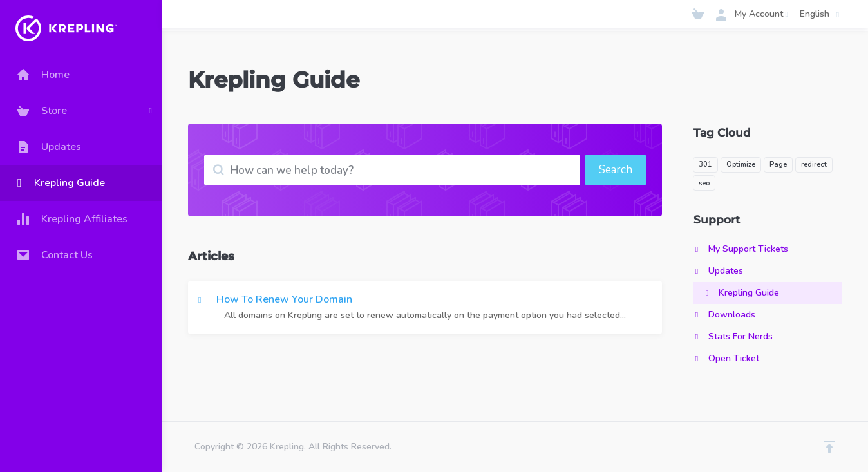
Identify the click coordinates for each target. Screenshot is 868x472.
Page (778, 165)
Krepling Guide (741, 293)
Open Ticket (726, 358)
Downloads (724, 315)
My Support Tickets (741, 249)
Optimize (741, 165)
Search (616, 170)
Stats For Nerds (733, 336)
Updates (718, 271)
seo (704, 183)
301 (705, 165)
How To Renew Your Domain (425, 308)
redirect (814, 165)
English (822, 14)
